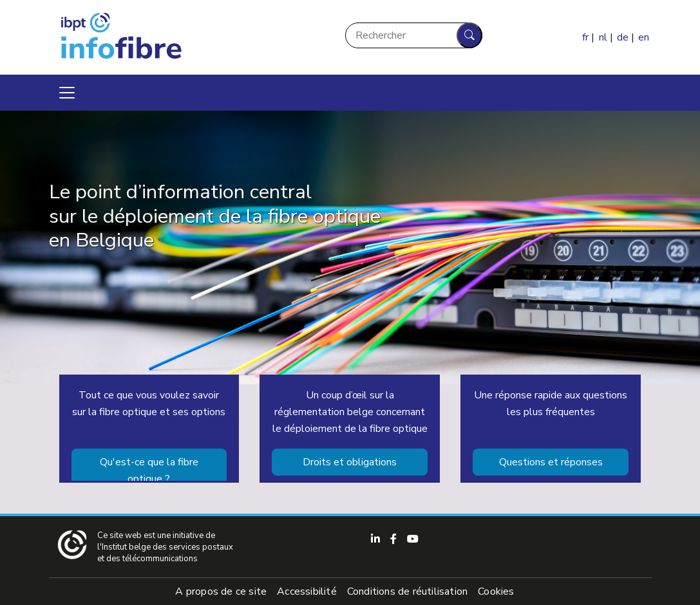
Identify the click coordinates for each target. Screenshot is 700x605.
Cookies (496, 591)
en (644, 37)
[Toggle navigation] (67, 93)
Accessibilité (307, 591)
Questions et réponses (551, 462)
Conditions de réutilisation (407, 591)
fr (585, 37)
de (623, 37)
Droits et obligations (350, 462)
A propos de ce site (221, 591)
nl (603, 37)
